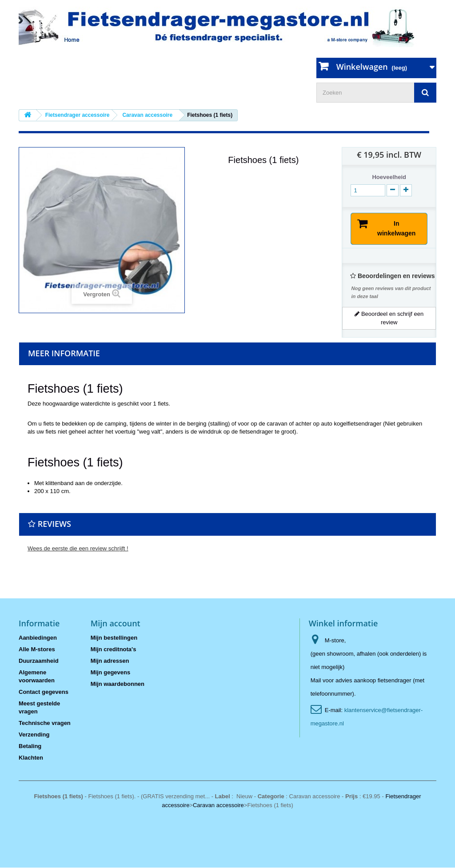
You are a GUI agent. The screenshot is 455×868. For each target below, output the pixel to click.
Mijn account (116, 624)
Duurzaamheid (39, 661)
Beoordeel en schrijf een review (389, 318)
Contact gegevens (44, 692)
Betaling (30, 747)
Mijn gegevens (111, 673)
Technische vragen (45, 723)
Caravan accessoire (218, 806)
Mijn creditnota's (114, 650)
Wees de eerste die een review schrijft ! (78, 549)
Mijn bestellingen (114, 638)
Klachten (31, 758)
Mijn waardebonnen (118, 684)
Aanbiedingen (38, 638)
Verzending (34, 735)
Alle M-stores (37, 650)
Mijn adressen (110, 661)
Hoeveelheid (389, 177)
